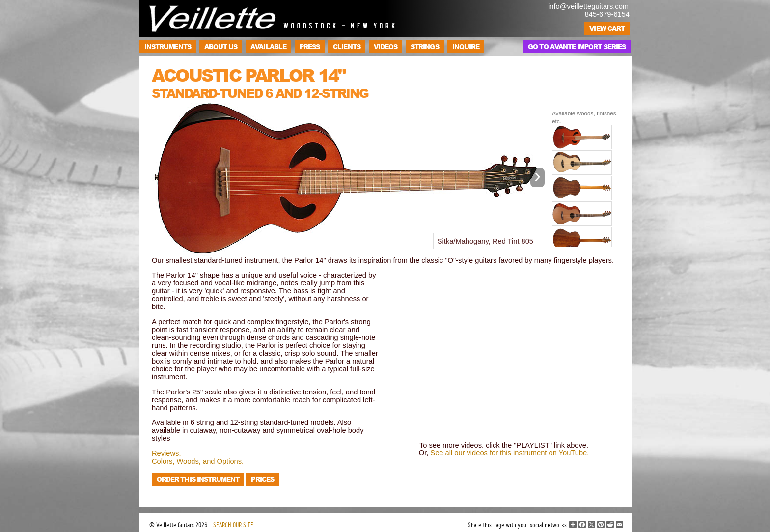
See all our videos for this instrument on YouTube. (509, 453)
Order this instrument (198, 479)
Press (310, 46)
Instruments (168, 46)
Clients (346, 46)
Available (268, 46)
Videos (385, 46)
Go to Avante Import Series (577, 46)
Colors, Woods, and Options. (198, 461)
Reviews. (166, 453)
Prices (262, 479)
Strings (425, 46)
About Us (221, 46)
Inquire (466, 46)
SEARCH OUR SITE (233, 525)
